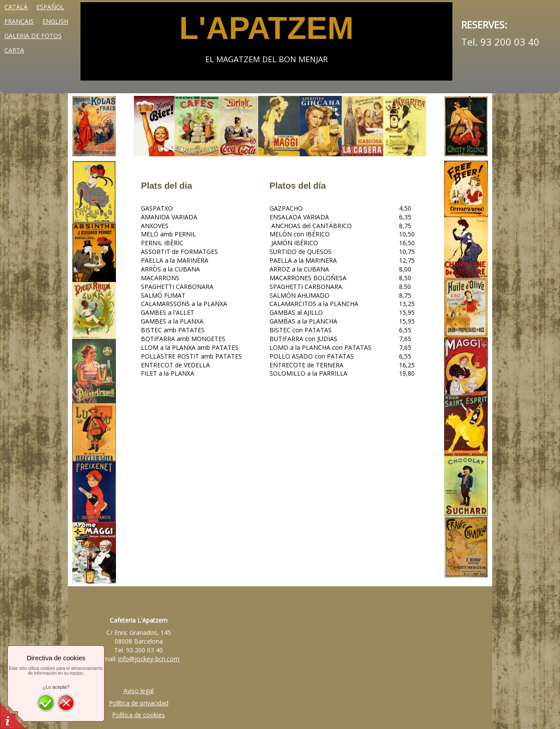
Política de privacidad (139, 703)
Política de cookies (138, 715)
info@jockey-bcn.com (149, 659)
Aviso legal (138, 691)
